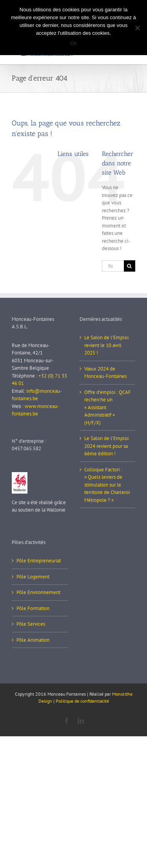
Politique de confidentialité (82, 701)
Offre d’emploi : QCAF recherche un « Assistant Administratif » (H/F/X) (108, 407)
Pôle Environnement (38, 592)
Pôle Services (31, 624)
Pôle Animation (33, 640)
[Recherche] (130, 266)
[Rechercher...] (113, 266)
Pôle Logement (33, 577)
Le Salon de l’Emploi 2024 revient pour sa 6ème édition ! (106, 446)
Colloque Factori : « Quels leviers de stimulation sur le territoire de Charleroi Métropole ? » (107, 485)
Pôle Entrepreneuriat (39, 561)
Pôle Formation (33, 608)
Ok (73, 43)
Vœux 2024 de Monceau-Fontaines (105, 373)
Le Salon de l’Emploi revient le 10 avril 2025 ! (106, 345)
